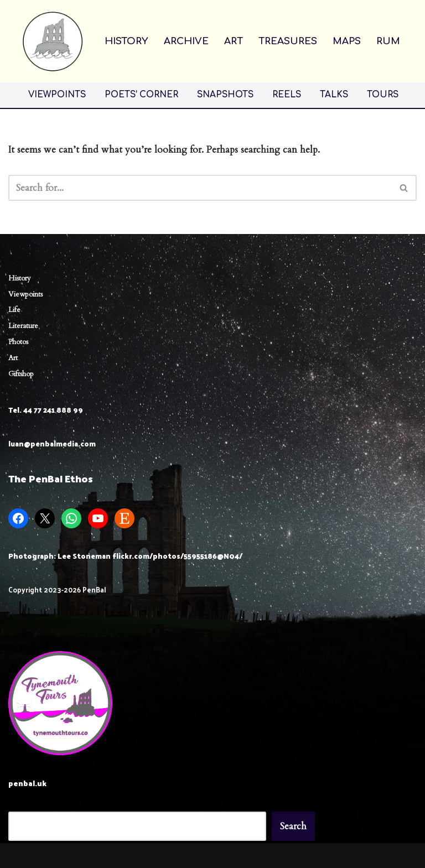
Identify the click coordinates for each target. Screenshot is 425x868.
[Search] (200, 188)
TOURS (383, 95)
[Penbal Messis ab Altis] (53, 41)
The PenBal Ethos (51, 478)
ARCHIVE (186, 41)
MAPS (347, 41)
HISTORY (126, 41)
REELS (287, 95)
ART (234, 41)
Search (293, 826)
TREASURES (288, 41)
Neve (160, 855)
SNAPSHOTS (225, 95)
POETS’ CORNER (141, 95)
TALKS (334, 95)
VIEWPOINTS (57, 95)
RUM (388, 41)
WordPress (254, 855)
